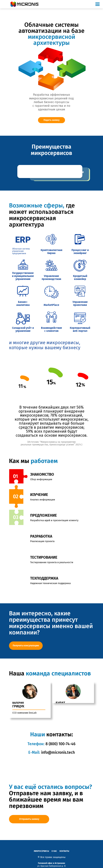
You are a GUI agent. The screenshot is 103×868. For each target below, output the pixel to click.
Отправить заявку (29, 814)
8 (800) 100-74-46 (60, 739)
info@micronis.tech (58, 748)
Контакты (64, 846)
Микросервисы (41, 846)
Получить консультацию (26, 646)
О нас (54, 846)
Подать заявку (51, 120)
